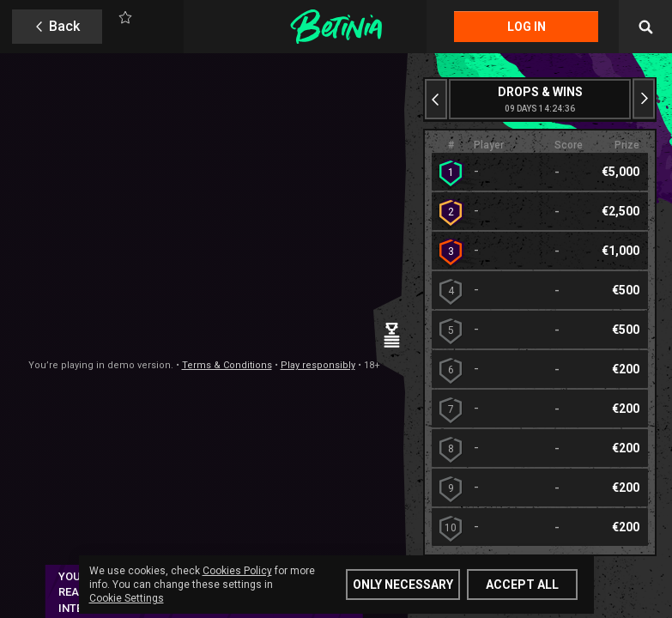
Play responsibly (318, 365)
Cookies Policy (237, 571)
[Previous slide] (436, 99)
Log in (527, 27)
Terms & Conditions (227, 365)
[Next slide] (644, 99)
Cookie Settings (127, 598)
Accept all (522, 585)
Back (64, 26)
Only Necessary (403, 585)
